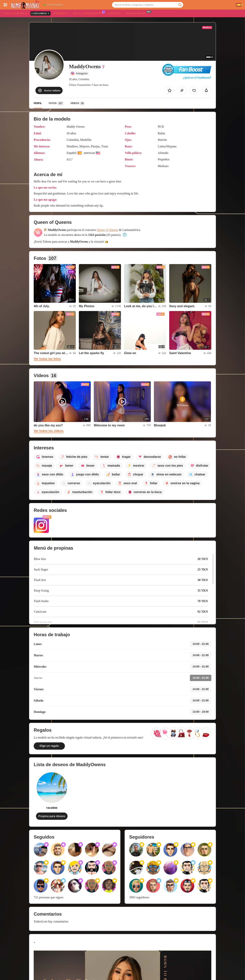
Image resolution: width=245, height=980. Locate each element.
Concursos (114, 13)
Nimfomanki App (136, 13)
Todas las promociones (88, 13)
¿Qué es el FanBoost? (197, 78)
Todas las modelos (16, 13)
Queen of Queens (107, 230)
